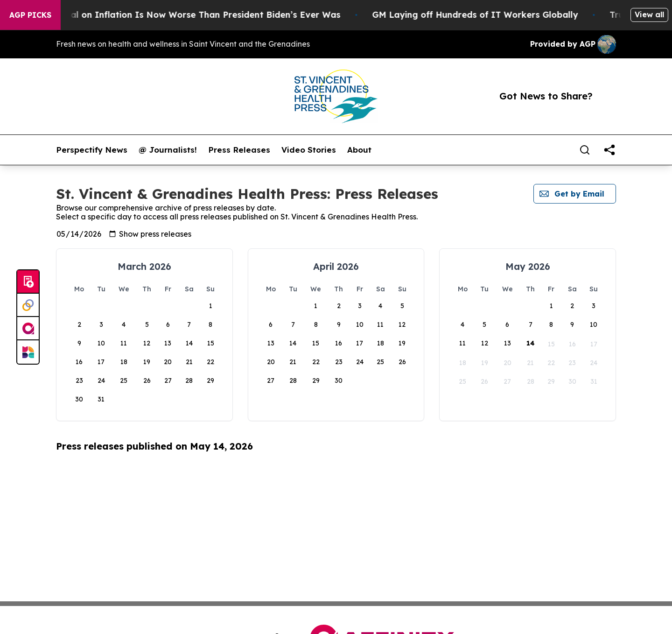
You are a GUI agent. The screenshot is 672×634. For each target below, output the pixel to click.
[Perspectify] (28, 305)
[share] (609, 150)
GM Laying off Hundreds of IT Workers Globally (492, 15)
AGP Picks (30, 15)
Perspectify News (92, 150)
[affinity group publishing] (28, 329)
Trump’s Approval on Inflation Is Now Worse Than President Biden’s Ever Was (188, 15)
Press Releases (239, 150)
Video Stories (309, 150)
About (359, 150)
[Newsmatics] (28, 352)
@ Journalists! (168, 150)
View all (649, 14)
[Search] (585, 150)
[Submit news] (28, 282)
